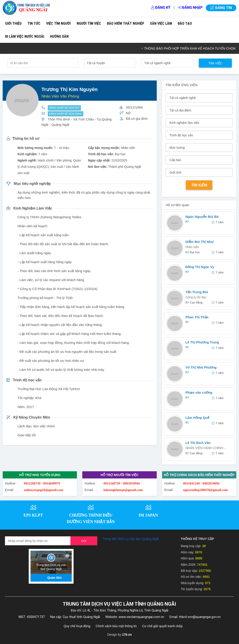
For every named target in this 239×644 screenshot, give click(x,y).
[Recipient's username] (38, 541)
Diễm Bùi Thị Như (199, 242)
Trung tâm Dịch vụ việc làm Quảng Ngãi (131, 539)
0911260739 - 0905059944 (122, 483)
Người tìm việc (89, 23)
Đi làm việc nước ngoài (25, 36)
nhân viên (192, 247)
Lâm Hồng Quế (197, 418)
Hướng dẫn (59, 36)
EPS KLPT (33, 515)
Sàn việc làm (161, 23)
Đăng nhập (190, 8)
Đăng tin (221, 8)
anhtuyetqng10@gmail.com (43, 490)
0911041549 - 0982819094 (201, 483)
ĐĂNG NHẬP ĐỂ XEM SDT (64, 108)
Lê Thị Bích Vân (198, 443)
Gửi (84, 541)
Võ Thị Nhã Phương (201, 367)
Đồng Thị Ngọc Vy (200, 267)
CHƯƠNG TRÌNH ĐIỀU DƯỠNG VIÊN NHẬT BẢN (91, 518)
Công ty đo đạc (196, 297)
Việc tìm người (58, 23)
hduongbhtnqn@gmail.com (123, 490)
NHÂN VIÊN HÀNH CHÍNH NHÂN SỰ (204, 449)
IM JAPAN (148, 515)
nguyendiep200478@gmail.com (205, 490)
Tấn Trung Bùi (197, 292)
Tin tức (34, 23)
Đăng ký (161, 8)
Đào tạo (185, 23)
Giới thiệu (13, 23)
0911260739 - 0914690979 (42, 483)
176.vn (127, 635)
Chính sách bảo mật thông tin (116, 626)
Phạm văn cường (199, 392)
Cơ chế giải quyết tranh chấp (162, 626)
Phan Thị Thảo (197, 317)
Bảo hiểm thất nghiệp (126, 23)
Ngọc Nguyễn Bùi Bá (202, 217)
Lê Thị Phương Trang (202, 342)
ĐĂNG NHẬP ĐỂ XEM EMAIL (66, 114)
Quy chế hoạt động (77, 626)
